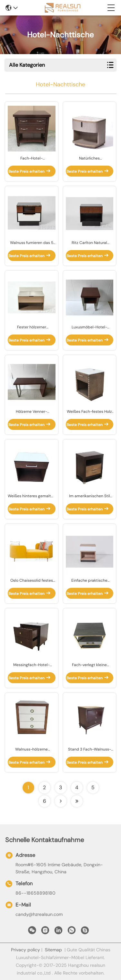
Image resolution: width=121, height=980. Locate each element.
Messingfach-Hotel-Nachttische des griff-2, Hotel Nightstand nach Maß (31, 665)
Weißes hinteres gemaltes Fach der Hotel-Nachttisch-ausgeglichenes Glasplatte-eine (31, 496)
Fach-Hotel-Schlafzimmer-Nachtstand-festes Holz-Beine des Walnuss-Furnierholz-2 (31, 158)
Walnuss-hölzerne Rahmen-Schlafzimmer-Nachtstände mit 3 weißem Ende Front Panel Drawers (31, 749)
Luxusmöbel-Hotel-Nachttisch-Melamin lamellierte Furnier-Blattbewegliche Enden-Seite (90, 327)
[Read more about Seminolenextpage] (61, 801)
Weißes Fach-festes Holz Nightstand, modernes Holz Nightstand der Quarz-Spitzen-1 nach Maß (89, 412)
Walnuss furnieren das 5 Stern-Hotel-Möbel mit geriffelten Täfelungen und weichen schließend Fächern (32, 243)
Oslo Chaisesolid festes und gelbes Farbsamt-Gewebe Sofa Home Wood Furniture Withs (31, 581)
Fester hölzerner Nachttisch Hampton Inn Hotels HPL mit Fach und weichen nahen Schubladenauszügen (32, 327)
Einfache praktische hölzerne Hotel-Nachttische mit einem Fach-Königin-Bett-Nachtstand (90, 581)
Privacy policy (25, 950)
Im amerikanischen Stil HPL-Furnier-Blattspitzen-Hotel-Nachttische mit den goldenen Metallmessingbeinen (90, 496)
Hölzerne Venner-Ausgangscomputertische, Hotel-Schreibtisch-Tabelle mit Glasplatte (32, 412)
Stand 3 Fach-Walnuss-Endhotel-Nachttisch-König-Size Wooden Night (90, 749)
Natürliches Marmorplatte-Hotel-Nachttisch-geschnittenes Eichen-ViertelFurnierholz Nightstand (89, 158)
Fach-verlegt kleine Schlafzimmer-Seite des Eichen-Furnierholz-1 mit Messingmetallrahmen (90, 665)
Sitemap (53, 950)
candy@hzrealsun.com (39, 914)
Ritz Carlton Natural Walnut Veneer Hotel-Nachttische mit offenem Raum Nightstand (90, 243)
